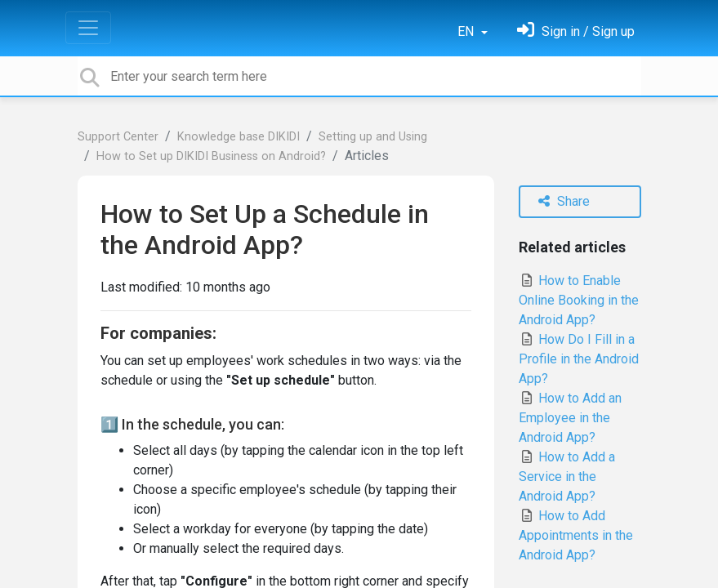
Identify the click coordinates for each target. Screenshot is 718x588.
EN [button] (467, 31)
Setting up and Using (373, 137)
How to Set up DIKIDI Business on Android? (211, 156)
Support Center (118, 137)
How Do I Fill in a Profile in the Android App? (579, 359)
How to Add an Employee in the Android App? (570, 418)
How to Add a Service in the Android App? (567, 477)
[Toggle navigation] (88, 28)
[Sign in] (576, 31)
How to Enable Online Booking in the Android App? (579, 300)
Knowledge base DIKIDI (239, 137)
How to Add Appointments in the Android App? (576, 535)
